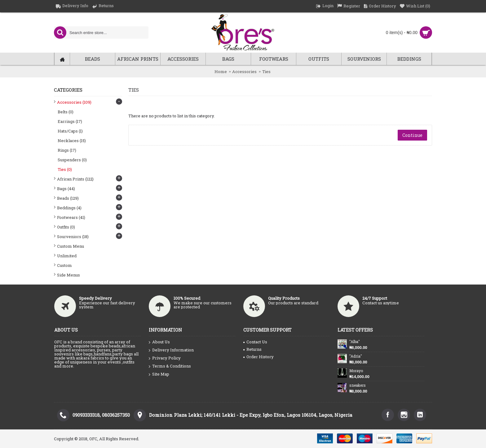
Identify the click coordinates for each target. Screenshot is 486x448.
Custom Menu (71, 246)
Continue (412, 135)
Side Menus (68, 275)
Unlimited (67, 256)
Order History (258, 357)
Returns (252, 349)
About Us (159, 342)
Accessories (244, 72)
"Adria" (356, 356)
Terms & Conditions (170, 366)
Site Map (159, 374)
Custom (64, 265)
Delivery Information (171, 350)
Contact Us (255, 342)
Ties (266, 72)
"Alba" (355, 341)
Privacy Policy (165, 358)
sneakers (358, 385)
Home (221, 72)
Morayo (356, 371)
